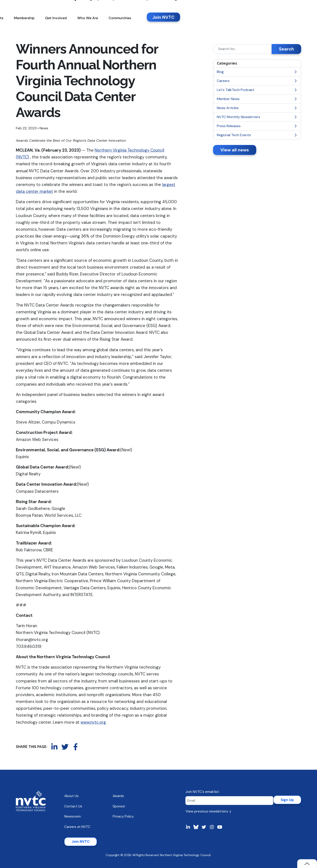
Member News (257, 99)
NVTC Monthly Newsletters (257, 117)
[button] (119, 24)
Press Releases (257, 126)
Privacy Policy (123, 816)
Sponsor (119, 806)
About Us (71, 796)
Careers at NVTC (77, 827)
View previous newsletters (208, 811)
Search (286, 49)
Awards (118, 796)
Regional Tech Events (257, 135)
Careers (257, 81)
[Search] (242, 49)
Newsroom (73, 816)
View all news (235, 150)
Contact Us (73, 806)
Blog (257, 72)
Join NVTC (81, 841)
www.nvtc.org (93, 722)
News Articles (257, 108)
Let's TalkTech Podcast (257, 90)
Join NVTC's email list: (202, 792)
